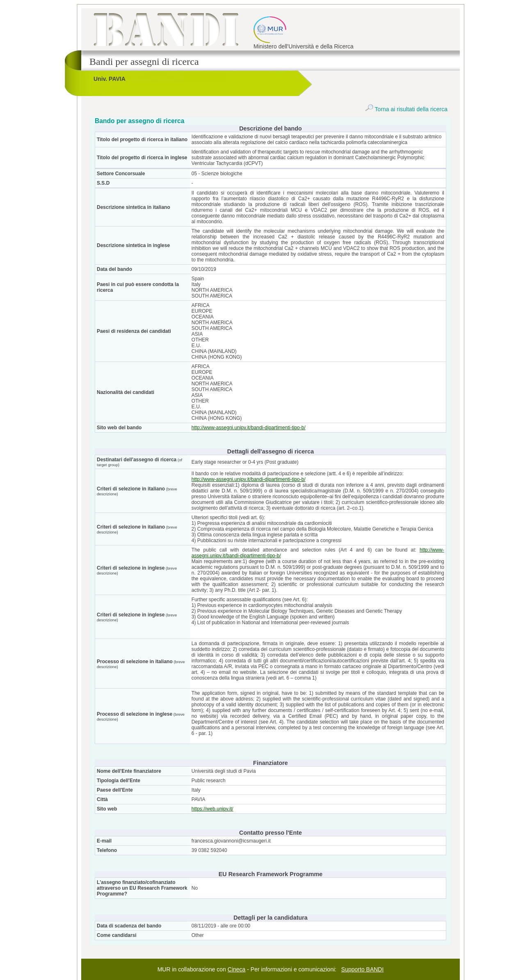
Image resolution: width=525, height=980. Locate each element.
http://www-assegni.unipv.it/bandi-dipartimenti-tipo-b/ (249, 428)
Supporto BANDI (363, 969)
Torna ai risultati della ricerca (406, 109)
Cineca (237, 969)
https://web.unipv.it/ (212, 809)
